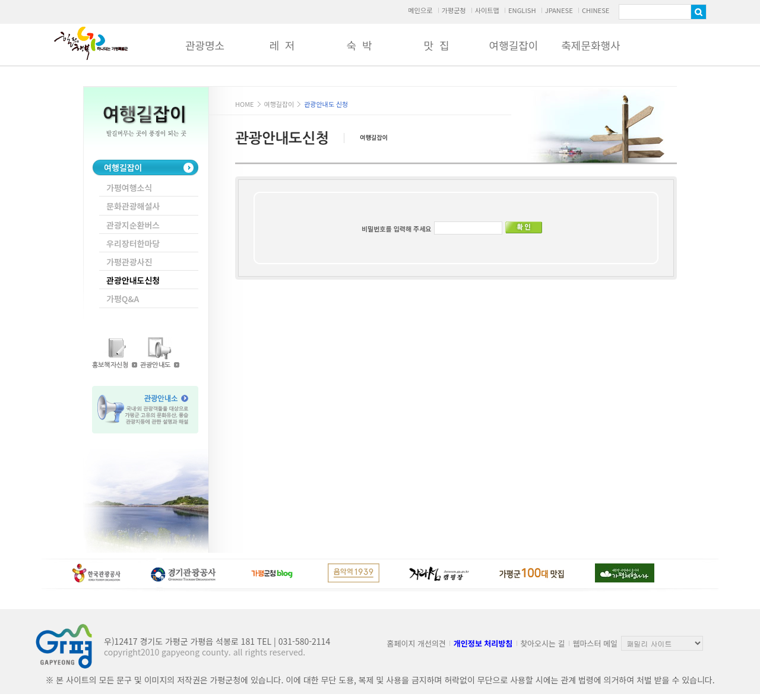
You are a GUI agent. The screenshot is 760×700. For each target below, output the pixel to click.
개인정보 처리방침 (483, 643)
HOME (245, 104)
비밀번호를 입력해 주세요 (396, 228)
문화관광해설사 (133, 206)
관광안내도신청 (133, 280)
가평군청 (453, 10)
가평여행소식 (129, 188)
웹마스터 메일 (595, 643)
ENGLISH (522, 10)
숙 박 (359, 45)
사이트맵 (487, 10)
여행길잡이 (514, 45)
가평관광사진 (129, 262)
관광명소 (205, 45)
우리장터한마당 (133, 243)
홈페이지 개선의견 (417, 643)
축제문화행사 (590, 45)
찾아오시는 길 (542, 643)
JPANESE (559, 10)
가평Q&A (123, 299)
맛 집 (436, 45)
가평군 (91, 43)
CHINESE (596, 10)
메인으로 (420, 10)
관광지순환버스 (133, 225)
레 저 (282, 45)
